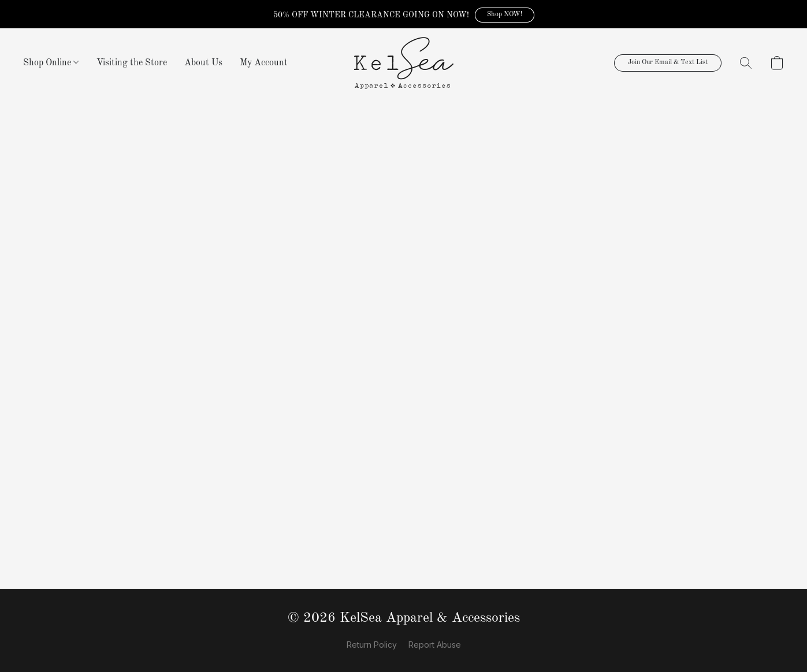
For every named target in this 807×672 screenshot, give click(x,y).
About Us (203, 63)
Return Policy (372, 645)
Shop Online (51, 63)
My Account (264, 63)
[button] (505, 15)
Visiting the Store (132, 63)
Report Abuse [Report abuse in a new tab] (435, 645)
